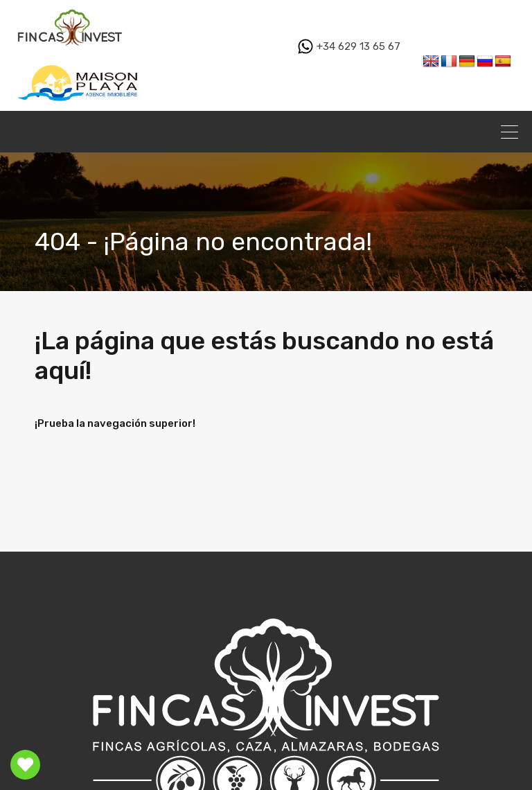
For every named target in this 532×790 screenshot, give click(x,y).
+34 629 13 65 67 (349, 46)
